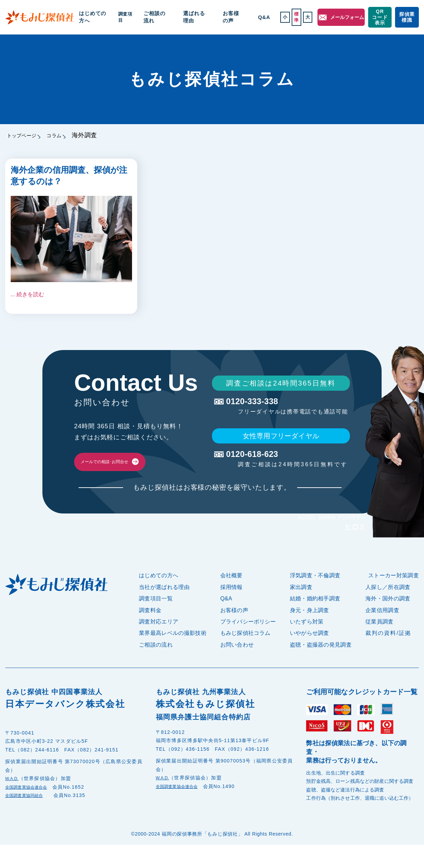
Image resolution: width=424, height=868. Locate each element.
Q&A (249, 17)
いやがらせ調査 (310, 656)
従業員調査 (380, 645)
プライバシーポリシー (248, 645)
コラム (69, 135)
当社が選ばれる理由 (164, 610)
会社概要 (231, 599)
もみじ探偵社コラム (245, 656)
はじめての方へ (103, 17)
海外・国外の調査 (388, 622)
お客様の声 (227, 17)
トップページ (26, 135)
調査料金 (150, 633)
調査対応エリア (159, 645)
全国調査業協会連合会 (32, 810)
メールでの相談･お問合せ (131, 473)
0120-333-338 (280, 404)
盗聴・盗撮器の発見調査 (321, 668)
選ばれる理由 (196, 17)
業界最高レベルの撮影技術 (173, 656)
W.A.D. (14, 802)
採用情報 (231, 610)
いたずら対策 (307, 645)
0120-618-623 (280, 465)
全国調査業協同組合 (29, 819)
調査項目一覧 (156, 622)
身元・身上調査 (310, 633)
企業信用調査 (382, 633)
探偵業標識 (405, 17)
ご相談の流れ (162, 17)
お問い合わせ (237, 668)
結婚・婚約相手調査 (315, 622)
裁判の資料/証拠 (388, 656)
